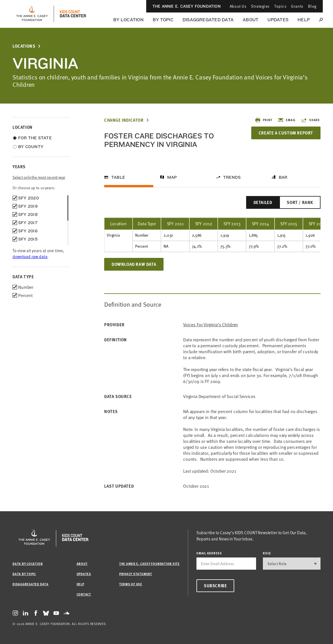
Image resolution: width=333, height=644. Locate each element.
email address (209, 553)
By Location (128, 20)
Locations (24, 46)
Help (304, 20)
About (251, 20)
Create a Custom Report (286, 133)
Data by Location (28, 564)
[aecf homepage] (32, 14)
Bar (283, 177)
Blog (312, 6)
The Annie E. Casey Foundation (187, 6)
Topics (280, 6)
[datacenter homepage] (73, 14)
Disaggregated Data (208, 20)
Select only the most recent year (39, 177)
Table (118, 177)
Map (172, 177)
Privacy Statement (136, 574)
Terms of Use (131, 584)
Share (311, 120)
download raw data (30, 256)
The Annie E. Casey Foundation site (149, 564)
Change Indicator (124, 120)
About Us (238, 6)
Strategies (260, 6)
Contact (84, 594)
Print (264, 120)
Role (267, 553)
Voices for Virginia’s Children (211, 325)
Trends (232, 177)
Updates (278, 20)
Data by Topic (24, 574)
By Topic (163, 20)
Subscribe (215, 586)
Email (287, 120)
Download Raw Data (134, 264)
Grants (297, 6)
